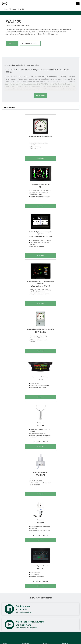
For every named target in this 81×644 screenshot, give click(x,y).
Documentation (9, 107)
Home (6, 9)
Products (13, 9)
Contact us (12, 43)
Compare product (30, 43)
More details (40, 158)
